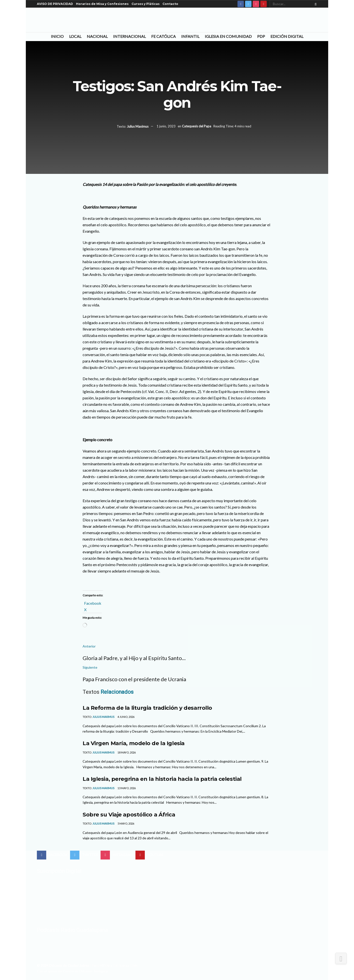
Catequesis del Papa (197, 126)
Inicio (57, 36)
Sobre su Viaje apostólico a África (129, 814)
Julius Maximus (138, 126)
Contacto (170, 4)
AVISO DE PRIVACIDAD (55, 4)
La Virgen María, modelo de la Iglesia (134, 743)
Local (75, 36)
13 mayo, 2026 (126, 788)
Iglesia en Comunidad (228, 36)
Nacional (97, 36)
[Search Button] (315, 4)
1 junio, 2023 (166, 126)
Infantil (190, 36)
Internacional (129, 36)
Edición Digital (287, 36)
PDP (261, 36)
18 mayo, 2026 (126, 752)
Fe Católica (163, 36)
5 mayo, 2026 (126, 823)
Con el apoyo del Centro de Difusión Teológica (72, 971)
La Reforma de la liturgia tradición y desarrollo (147, 708)
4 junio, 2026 (126, 717)
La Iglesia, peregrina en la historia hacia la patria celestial (162, 779)
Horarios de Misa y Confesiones (102, 4)
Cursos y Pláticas (146, 4)
